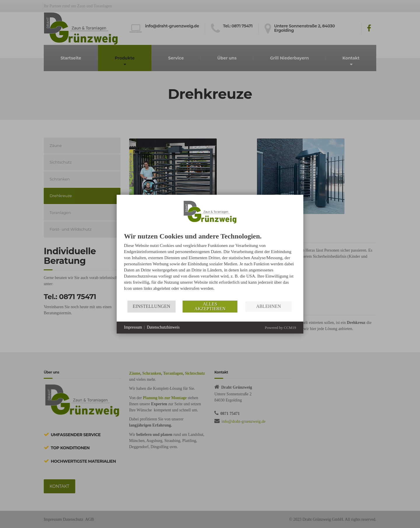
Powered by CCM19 (280, 328)
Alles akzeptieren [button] (210, 306)
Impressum (133, 327)
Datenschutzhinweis (163, 327)
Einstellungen (152, 306)
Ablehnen (268, 306)
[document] (210, 266)
